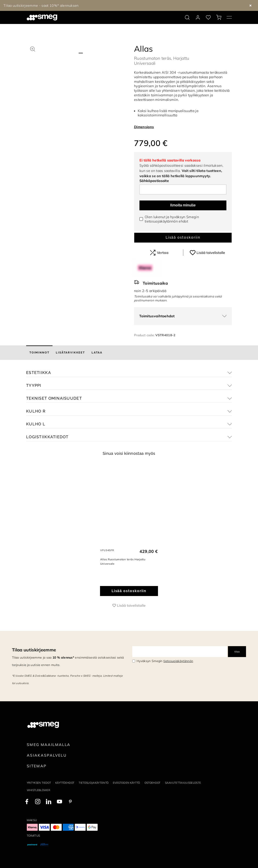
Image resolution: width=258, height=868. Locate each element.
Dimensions (144, 127)
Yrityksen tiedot (39, 783)
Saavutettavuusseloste (183, 783)
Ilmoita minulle (183, 205)
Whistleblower (38, 790)
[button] (33, 48)
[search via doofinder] (187, 17)
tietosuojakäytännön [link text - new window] (178, 661)
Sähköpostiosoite (154, 181)
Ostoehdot (153, 783)
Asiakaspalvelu (47, 755)
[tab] (39, 353)
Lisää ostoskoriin (183, 237)
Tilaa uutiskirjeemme (34, 650)
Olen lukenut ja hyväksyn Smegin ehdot (172, 219)
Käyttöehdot (65, 783)
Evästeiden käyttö (126, 783)
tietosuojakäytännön (161, 221)
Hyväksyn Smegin (165, 661)
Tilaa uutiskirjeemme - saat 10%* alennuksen (41, 5)
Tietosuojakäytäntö (94, 783)
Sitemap (37, 766)
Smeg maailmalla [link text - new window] (49, 745)
